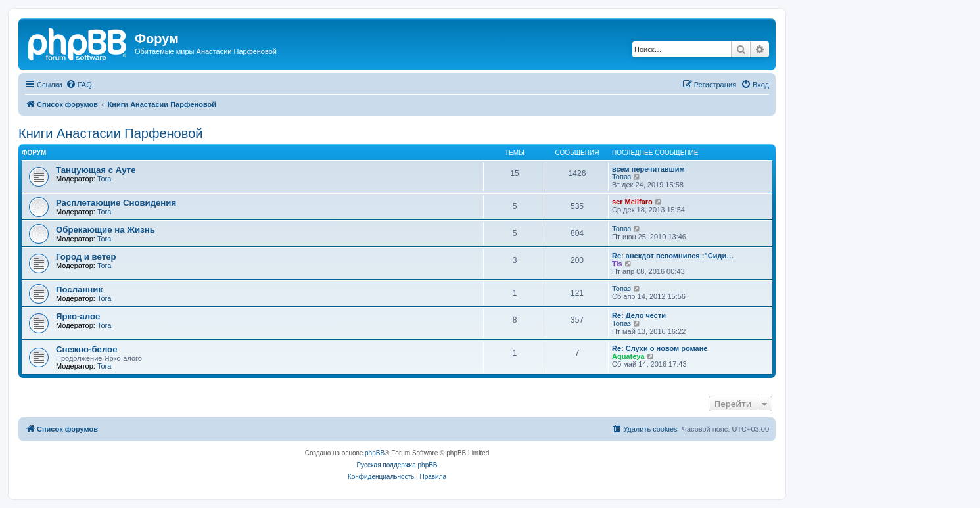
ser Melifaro (632, 202)
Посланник (79, 289)
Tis (617, 264)
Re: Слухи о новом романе (660, 348)
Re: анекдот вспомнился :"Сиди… (673, 256)
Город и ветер (86, 257)
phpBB (375, 453)
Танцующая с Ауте (96, 170)
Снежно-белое (86, 349)
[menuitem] (79, 85)
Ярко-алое (78, 316)
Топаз (621, 177)
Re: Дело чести (639, 315)
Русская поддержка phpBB (397, 465)
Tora (104, 179)
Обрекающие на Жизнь (105, 230)
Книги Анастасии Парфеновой (110, 133)
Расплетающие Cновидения (116, 203)
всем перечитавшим (648, 169)
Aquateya (628, 356)
